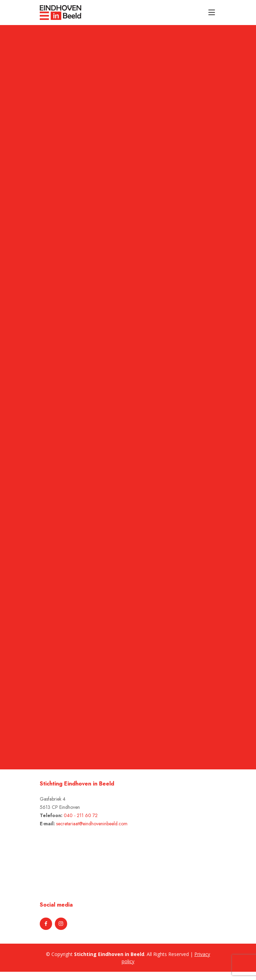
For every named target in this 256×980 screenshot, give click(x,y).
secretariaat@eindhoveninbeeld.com (92, 824)
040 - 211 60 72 (81, 815)
